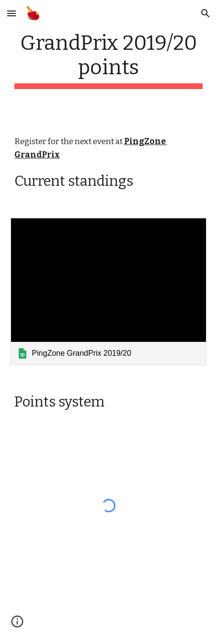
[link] (109, 291)
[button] (11, 13)
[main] (109, 60)
